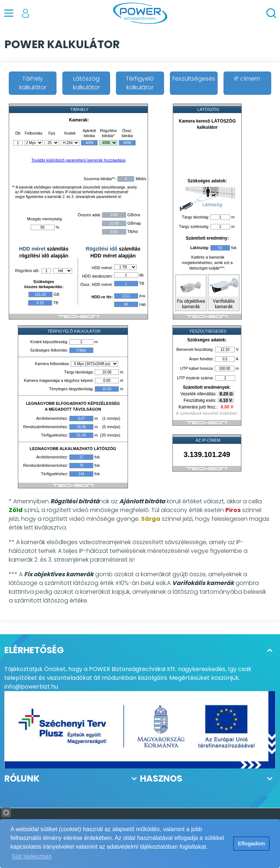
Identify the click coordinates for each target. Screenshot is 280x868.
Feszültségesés (194, 79)
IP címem (247, 79)
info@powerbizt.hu (31, 687)
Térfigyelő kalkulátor (140, 83)
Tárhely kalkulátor (33, 83)
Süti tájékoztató (32, 857)
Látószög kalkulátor (86, 83)
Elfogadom (251, 844)
